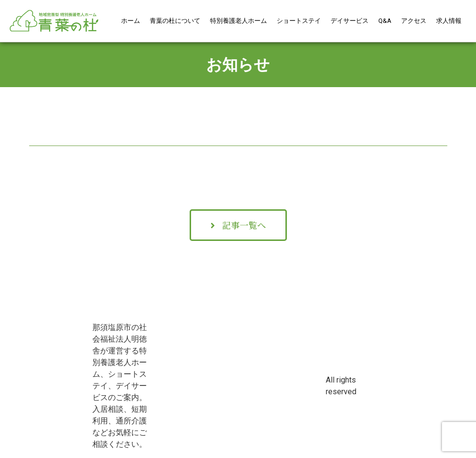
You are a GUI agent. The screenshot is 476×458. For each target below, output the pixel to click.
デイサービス (350, 21)
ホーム (131, 21)
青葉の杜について (175, 21)
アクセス (414, 21)
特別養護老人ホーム (238, 21)
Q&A (385, 21)
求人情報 (449, 21)
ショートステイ (299, 21)
